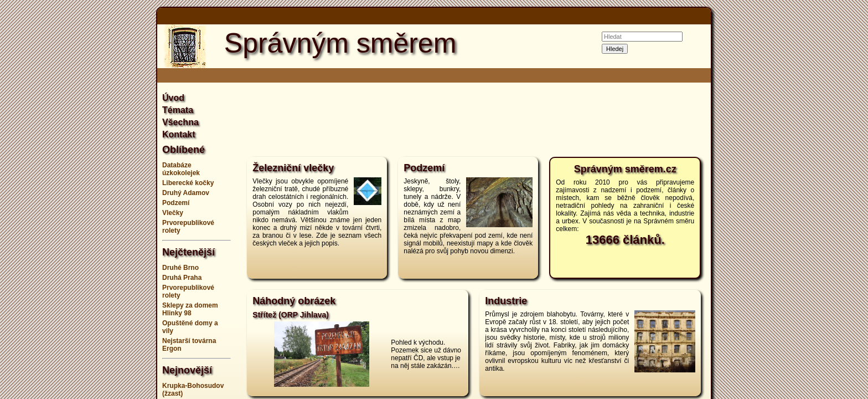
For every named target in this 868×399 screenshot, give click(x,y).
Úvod (173, 98)
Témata (178, 110)
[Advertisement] (102, 199)
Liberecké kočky (188, 183)
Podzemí (176, 203)
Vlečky (173, 213)
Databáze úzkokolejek (181, 169)
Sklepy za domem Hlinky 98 (190, 309)
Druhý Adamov (186, 193)
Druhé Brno (180, 268)
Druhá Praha (182, 278)
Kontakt (179, 134)
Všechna (180, 122)
